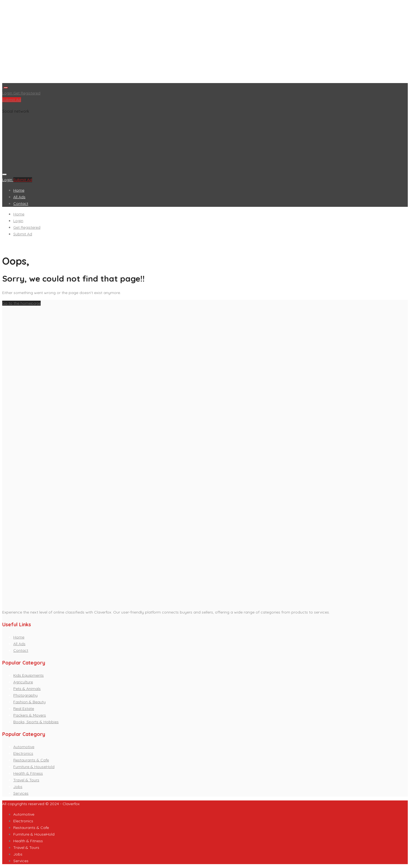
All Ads (19, 197)
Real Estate (24, 709)
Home (19, 190)
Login (8, 93)
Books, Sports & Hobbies (36, 722)
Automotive (24, 747)
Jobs (18, 787)
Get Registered (27, 93)
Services (21, 793)
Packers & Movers (30, 715)
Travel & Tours (26, 780)
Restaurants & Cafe (31, 760)
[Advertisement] (168, 43)
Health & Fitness (28, 773)
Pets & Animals (27, 689)
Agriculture (23, 682)
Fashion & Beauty (29, 702)
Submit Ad (12, 100)
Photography (25, 695)
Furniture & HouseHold (34, 767)
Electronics (23, 753)
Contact (21, 204)
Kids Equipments (28, 675)
